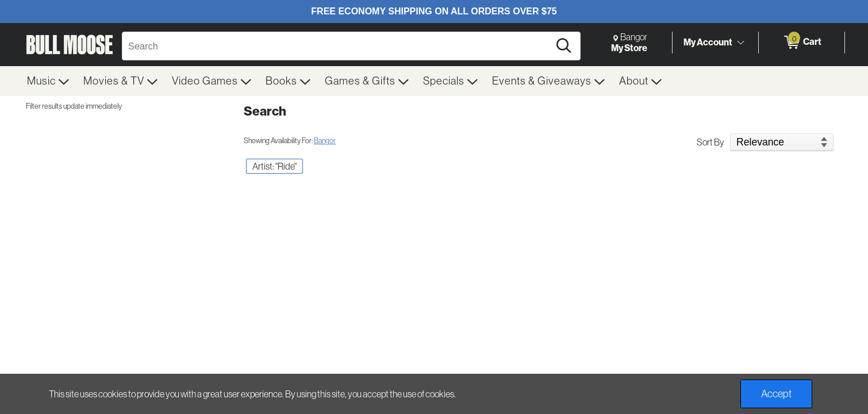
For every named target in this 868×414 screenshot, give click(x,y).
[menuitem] (48, 81)
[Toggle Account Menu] (740, 43)
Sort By (710, 142)
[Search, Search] (337, 46)
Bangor (325, 141)
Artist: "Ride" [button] (274, 166)
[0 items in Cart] (802, 43)
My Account (708, 42)
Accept (776, 394)
